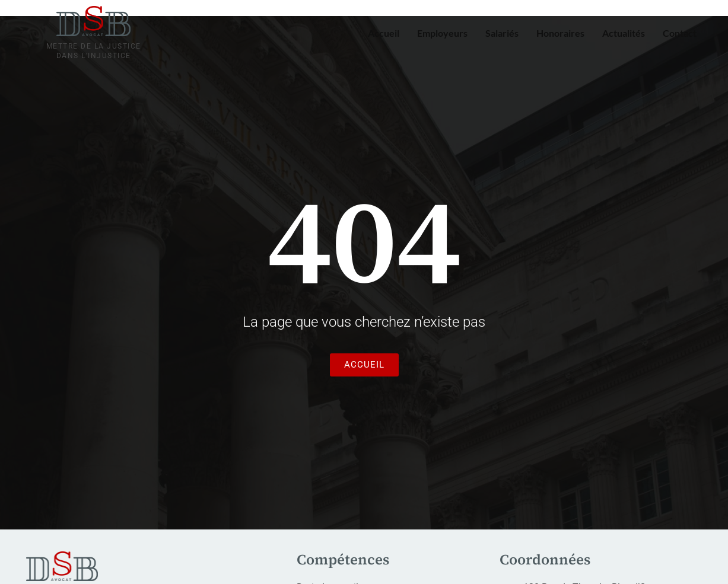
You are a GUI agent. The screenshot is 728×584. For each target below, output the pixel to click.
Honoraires (560, 33)
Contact (680, 33)
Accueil (384, 33)
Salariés (502, 33)
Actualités (624, 33)
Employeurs (442, 33)
